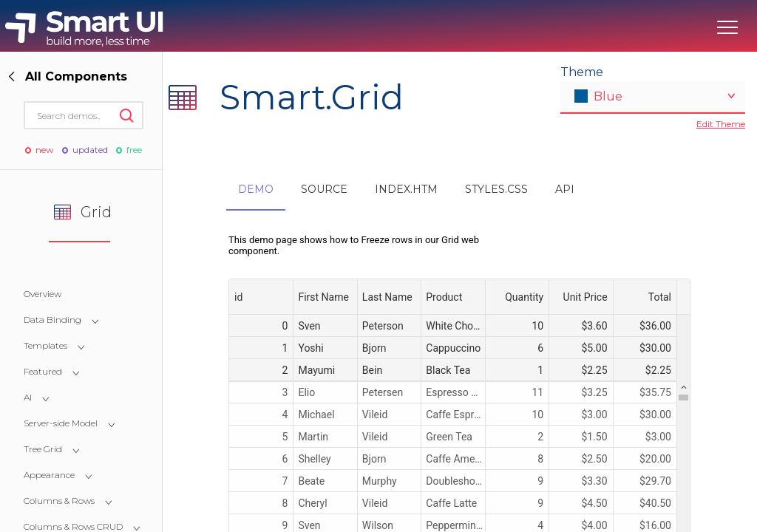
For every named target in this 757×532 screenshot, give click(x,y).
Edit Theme (721, 124)
